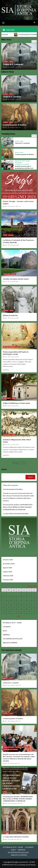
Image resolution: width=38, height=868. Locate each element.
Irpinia (11, 62)
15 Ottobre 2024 (14, 67)
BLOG (5, 631)
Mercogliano (18, 163)
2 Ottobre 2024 (14, 764)
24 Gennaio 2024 (14, 318)
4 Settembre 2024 (14, 839)
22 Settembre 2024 (15, 804)
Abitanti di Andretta (10, 315)
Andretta (6, 310)
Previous (16, 463)
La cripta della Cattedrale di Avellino (16, 514)
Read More (6, 370)
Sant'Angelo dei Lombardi (22, 164)
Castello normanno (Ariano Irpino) (16, 279)
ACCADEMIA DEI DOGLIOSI (13, 639)
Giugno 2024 (7, 572)
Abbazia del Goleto (20, 161)
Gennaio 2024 (8, 580)
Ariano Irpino (7, 274)
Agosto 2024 (7, 568)
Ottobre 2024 (8, 560)
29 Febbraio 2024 (14, 245)
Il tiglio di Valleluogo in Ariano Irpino (16, 403)
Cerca (4, 469)
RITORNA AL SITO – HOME (12, 623)
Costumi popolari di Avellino (15, 125)
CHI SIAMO (7, 627)
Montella (11, 235)
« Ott (18, 616)
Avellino (6, 62)
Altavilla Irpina (7, 196)
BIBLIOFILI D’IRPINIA (10, 643)
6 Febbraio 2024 (14, 282)
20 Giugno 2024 (14, 206)
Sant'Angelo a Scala (14, 347)
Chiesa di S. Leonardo (13, 64)
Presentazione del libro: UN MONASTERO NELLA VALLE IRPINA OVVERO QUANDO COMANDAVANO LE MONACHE (18, 507)
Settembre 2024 (9, 564)
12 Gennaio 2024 (14, 406)
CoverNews (22, 865)
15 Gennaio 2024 (14, 357)
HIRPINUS (6, 635)
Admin (6, 67)
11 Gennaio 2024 (14, 445)
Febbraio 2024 (8, 576)
